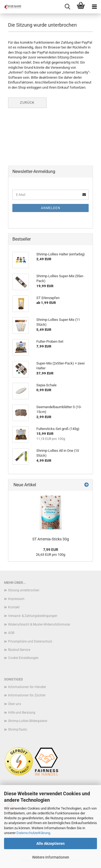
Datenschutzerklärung (33, 833)
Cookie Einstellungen (23, 658)
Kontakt (14, 607)
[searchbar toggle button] (67, 7)
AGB (11, 633)
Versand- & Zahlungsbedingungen (33, 616)
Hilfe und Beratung (22, 713)
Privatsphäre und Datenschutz (30, 641)
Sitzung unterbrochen (24, 590)
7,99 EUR (51, 550)
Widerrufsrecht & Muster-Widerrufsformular (39, 624)
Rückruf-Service (19, 650)
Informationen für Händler (27, 687)
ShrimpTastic (18, 730)
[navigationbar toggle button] (94, 7)
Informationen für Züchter (27, 695)
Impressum (16, 599)
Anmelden (51, 208)
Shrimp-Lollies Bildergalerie (28, 721)
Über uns (15, 704)
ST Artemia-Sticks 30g (51, 539)
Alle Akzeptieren (50, 843)
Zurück (27, 103)
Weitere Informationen (51, 857)
